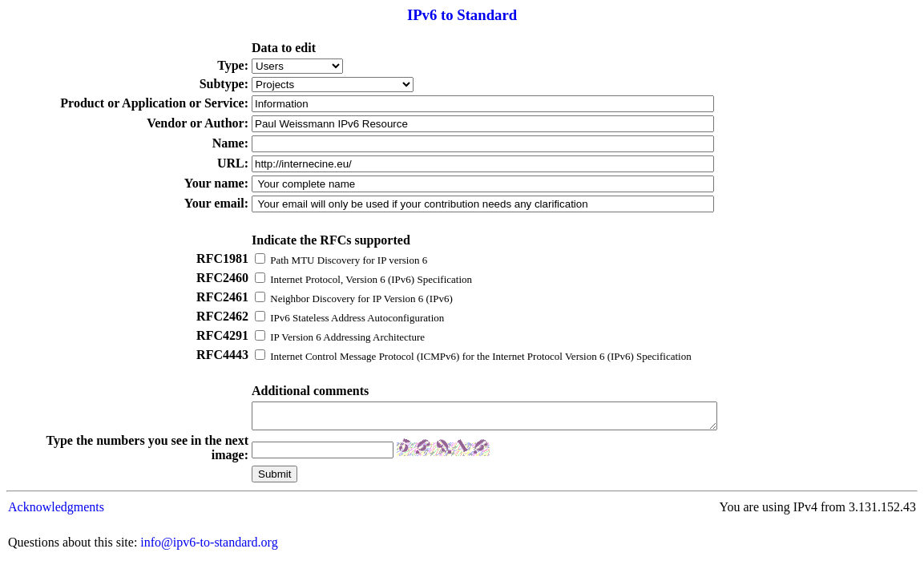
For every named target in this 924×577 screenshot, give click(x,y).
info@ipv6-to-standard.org (209, 547)
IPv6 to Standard (462, 15)
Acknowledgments (56, 512)
